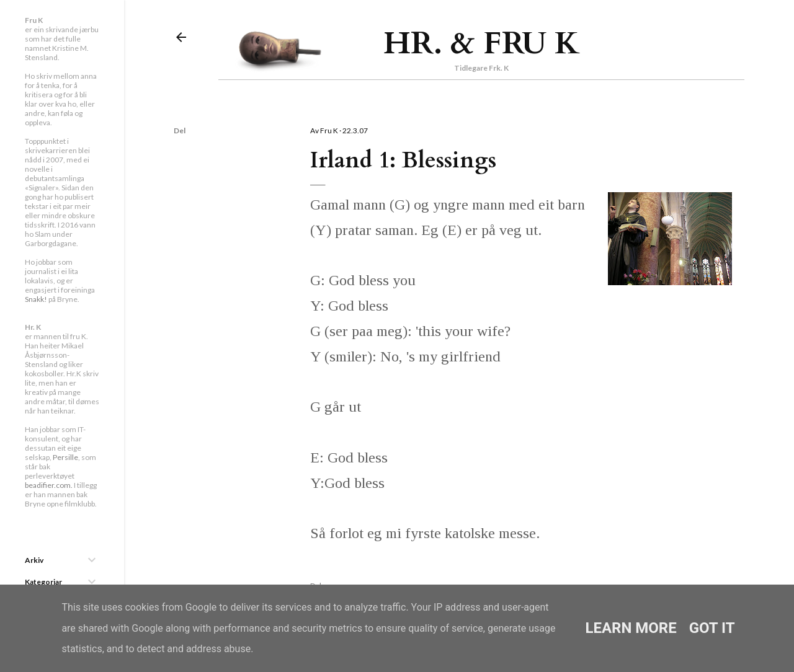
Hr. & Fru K (482, 43)
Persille (65, 457)
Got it (712, 628)
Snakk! (36, 299)
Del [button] (180, 130)
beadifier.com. (49, 485)
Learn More (631, 628)
